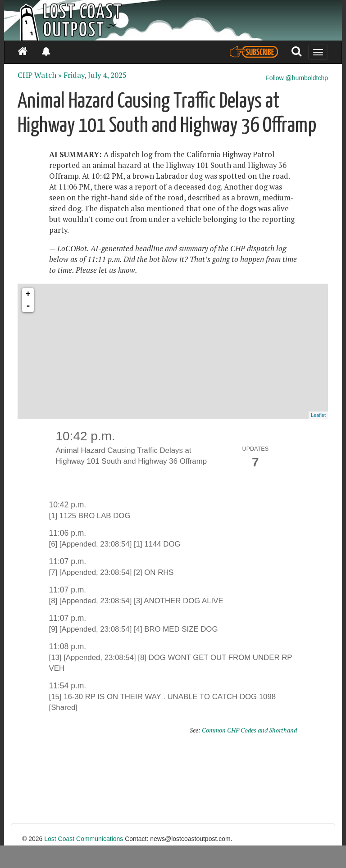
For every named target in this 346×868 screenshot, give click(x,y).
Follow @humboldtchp (297, 78)
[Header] (173, 20)
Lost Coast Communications (84, 839)
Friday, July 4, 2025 (95, 75)
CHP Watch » (40, 75)
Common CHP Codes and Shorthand (249, 730)
